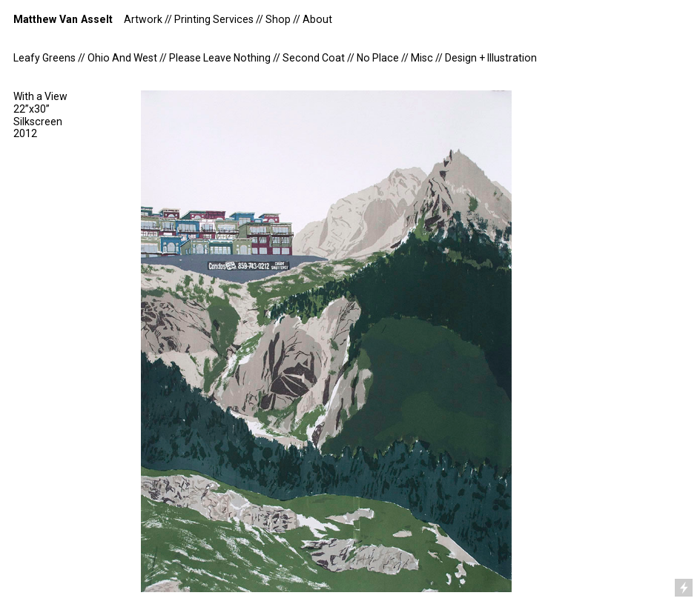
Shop (278, 19)
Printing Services (214, 19)
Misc (422, 58)
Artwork (143, 19)
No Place (378, 58)
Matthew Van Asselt (63, 19)
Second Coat (314, 58)
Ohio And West (122, 58)
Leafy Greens (44, 58)
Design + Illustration (491, 58)
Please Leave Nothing (220, 58)
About (317, 19)
